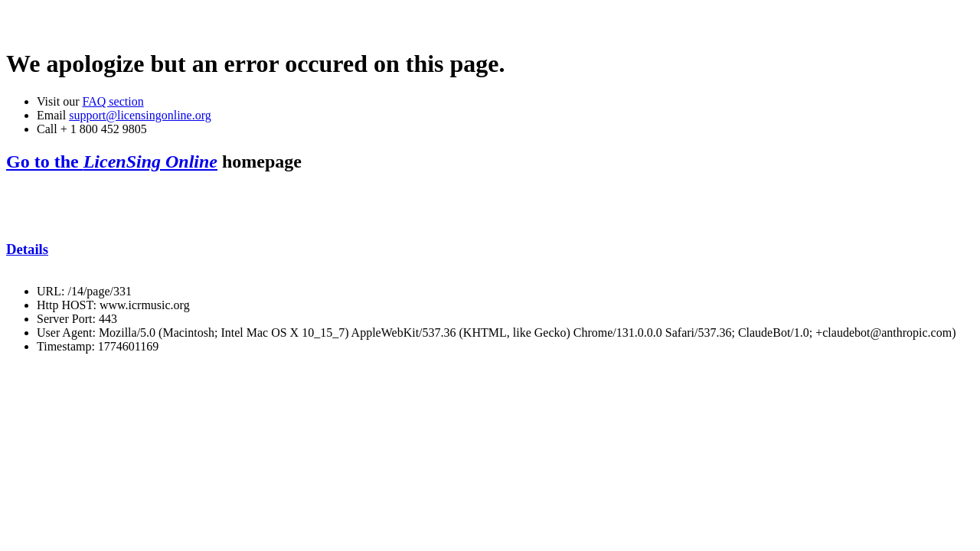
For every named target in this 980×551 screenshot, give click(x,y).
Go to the (112, 161)
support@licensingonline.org (140, 115)
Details (27, 249)
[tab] (490, 249)
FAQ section (113, 101)
